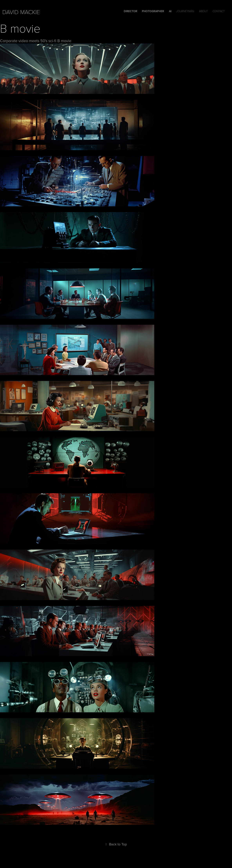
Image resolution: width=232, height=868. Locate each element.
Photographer (153, 11)
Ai (170, 11)
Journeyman (185, 11)
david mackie (21, 12)
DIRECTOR (130, 11)
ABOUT (204, 11)
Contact (219, 11)
